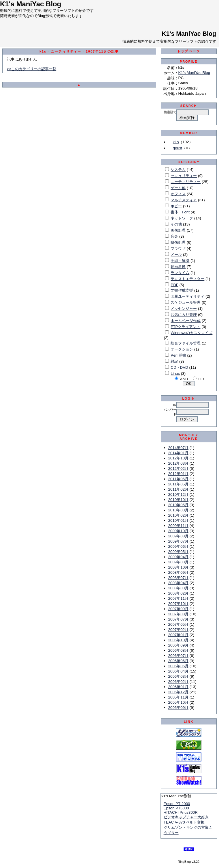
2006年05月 (178, 666)
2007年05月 (178, 624)
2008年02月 (178, 593)
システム (178, 170)
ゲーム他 (178, 188)
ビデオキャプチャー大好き (186, 817)
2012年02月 (178, 469)
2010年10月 (178, 500)
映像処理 (178, 242)
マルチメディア (184, 200)
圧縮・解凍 (180, 261)
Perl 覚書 (178, 355)
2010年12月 (178, 494)
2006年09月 (178, 645)
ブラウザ (178, 248)
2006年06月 (178, 661)
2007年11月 (178, 598)
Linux (175, 374)
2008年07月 (178, 578)
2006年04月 (178, 671)
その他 (176, 224)
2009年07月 (178, 541)
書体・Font (180, 212)
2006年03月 (178, 676)
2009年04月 (178, 557)
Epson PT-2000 (177, 804)
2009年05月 (178, 552)
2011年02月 (178, 489)
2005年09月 (178, 708)
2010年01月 (178, 520)
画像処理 (178, 230)
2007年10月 (178, 604)
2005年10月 (178, 702)
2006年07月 (178, 656)
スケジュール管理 (186, 302)
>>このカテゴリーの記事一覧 (32, 69)
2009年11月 (178, 526)
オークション (182, 349)
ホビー (176, 206)
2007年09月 (178, 609)
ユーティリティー (186, 182)
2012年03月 (178, 463)
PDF (174, 285)
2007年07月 (178, 619)
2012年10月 (178, 458)
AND (184, 379)
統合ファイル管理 (186, 343)
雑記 (174, 361)
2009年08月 (178, 536)
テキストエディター (187, 279)
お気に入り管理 (184, 315)
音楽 (174, 236)
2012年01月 (178, 474)
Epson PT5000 (176, 808)
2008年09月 (178, 572)
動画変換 (178, 267)
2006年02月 (178, 682)
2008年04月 (178, 583)
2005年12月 (178, 692)
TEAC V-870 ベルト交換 (184, 822)
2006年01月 (178, 687)
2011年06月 (178, 479)
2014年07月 (178, 448)
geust (178, 148)
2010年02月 (178, 515)
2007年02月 (178, 630)
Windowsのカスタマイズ (191, 333)
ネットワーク (182, 218)
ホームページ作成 (186, 321)
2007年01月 (178, 635)
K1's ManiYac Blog (189, 34)
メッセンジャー (184, 309)
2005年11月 (178, 697)
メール (176, 255)
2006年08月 (178, 650)
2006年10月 (178, 640)
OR (201, 379)
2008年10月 (178, 567)
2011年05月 (178, 484)
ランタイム (180, 273)
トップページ (189, 51)
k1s (176, 142)
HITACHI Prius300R (181, 812)
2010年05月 (178, 505)
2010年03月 (178, 510)
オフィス (178, 194)
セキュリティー (184, 176)
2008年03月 (178, 588)
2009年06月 (178, 546)
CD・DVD (179, 367)
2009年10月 (178, 531)
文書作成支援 (182, 290)
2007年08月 (178, 614)
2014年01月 (178, 453)
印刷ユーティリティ (187, 296)
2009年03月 (178, 562)
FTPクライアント (185, 327)
